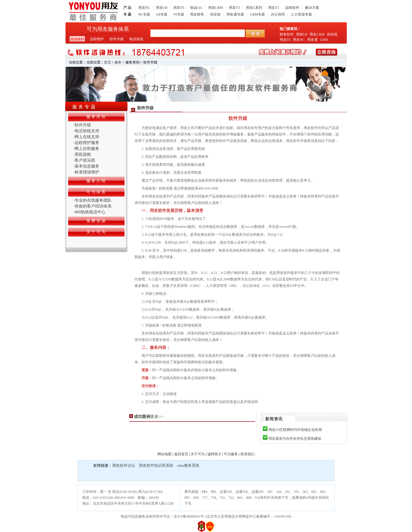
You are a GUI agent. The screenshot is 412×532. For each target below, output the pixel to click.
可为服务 (231, 454)
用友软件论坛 (124, 465)
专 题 (127, 14)
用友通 (312, 40)
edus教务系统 (188, 465)
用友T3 (234, 8)
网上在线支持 (87, 137)
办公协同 (278, 14)
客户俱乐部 (85, 160)
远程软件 (292, 8)
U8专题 (162, 14)
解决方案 (312, 8)
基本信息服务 (87, 166)
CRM (324, 40)
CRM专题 (257, 14)
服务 (118, 62)
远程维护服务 (87, 143)
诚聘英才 (214, 454)
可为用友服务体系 (108, 29)
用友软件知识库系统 (156, 465)
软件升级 (117, 39)
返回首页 (181, 454)
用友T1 (274, 8)
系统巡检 (83, 154)
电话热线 (136, 39)
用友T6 (179, 8)
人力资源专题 (301, 14)
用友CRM (216, 8)
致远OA (196, 8)
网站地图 (164, 454)
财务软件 (287, 34)
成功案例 (142, 417)
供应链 (215, 14)
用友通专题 (235, 14)
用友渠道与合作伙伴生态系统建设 (295, 439)
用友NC (144, 8)
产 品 (127, 8)
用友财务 (197, 14)
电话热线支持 (87, 131)
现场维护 (77, 39)
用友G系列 (254, 8)
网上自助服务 (87, 149)
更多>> (157, 417)
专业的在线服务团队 (93, 200)
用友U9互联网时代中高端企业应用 (295, 430)
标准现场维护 (87, 172)
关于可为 (198, 454)
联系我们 (248, 454)
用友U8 (162, 8)
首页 (107, 62)
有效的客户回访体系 (93, 206)
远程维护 (97, 39)
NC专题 (144, 14)
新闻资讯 (274, 419)
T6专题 (179, 14)
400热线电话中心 (90, 212)
